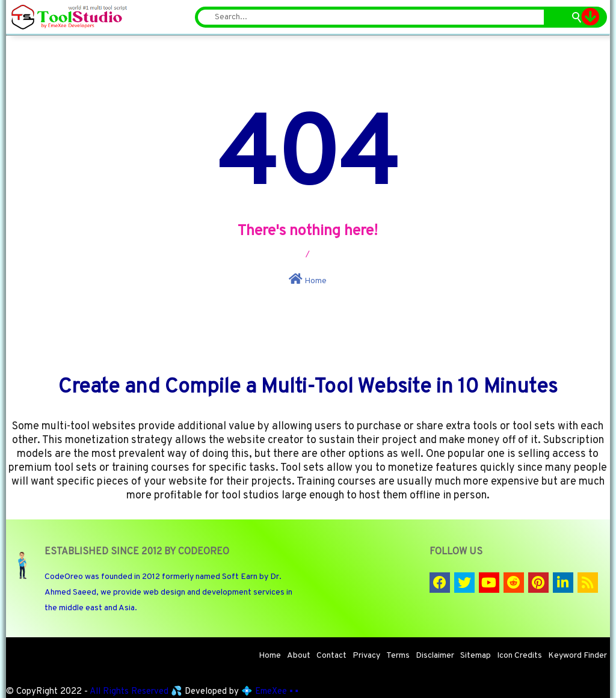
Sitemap (476, 656)
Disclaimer (435, 656)
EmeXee (271, 692)
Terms (398, 656)
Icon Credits (519, 656)
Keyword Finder (577, 656)
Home (308, 280)
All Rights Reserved (129, 692)
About (299, 656)
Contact (331, 656)
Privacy (366, 656)
